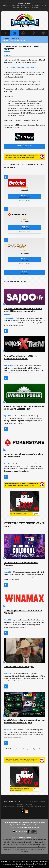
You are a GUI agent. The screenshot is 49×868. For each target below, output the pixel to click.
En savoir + (22, 866)
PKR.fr (38, 84)
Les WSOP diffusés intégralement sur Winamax (21, 564)
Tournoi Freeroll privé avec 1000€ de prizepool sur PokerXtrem (20, 357)
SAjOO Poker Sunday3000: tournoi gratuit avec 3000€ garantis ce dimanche (23, 310)
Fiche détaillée (25, 200)
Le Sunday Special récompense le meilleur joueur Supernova (24, 455)
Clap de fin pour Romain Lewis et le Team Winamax (23, 612)
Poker (24, 272)
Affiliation (30, 807)
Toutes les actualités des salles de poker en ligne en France (25, 749)
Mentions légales (9, 807)
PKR (13, 75)
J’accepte (31, 866)
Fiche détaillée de (24, 146)
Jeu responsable (40, 807)
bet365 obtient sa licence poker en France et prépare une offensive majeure (24, 721)
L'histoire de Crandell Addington (19, 666)
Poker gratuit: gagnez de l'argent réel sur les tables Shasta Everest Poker (24, 408)
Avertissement (20, 807)
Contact (25, 809)
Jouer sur (24, 196)
